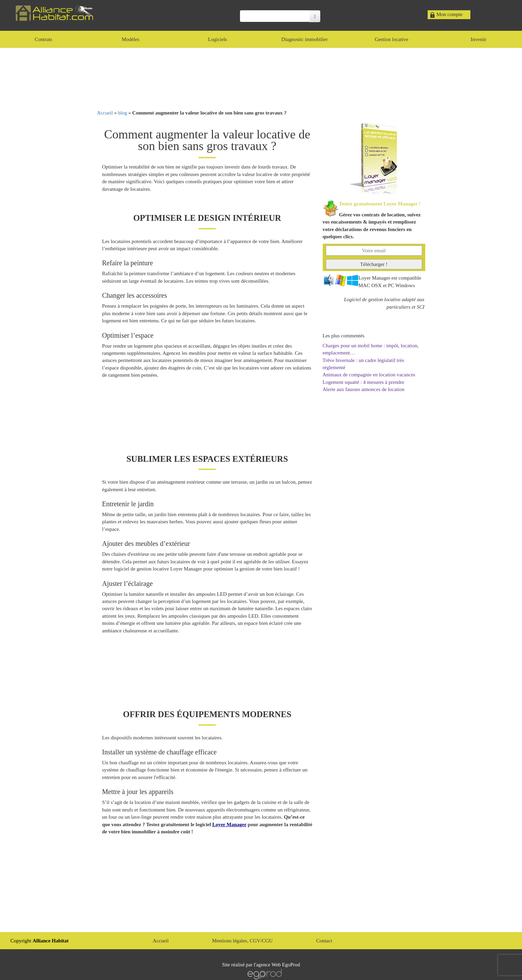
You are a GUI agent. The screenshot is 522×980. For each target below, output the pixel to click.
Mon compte (450, 14)
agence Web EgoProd (278, 965)
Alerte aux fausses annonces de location (364, 389)
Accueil (105, 113)
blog (123, 113)
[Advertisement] (261, 79)
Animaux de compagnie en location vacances (369, 375)
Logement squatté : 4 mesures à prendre (364, 382)
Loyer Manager (229, 824)
